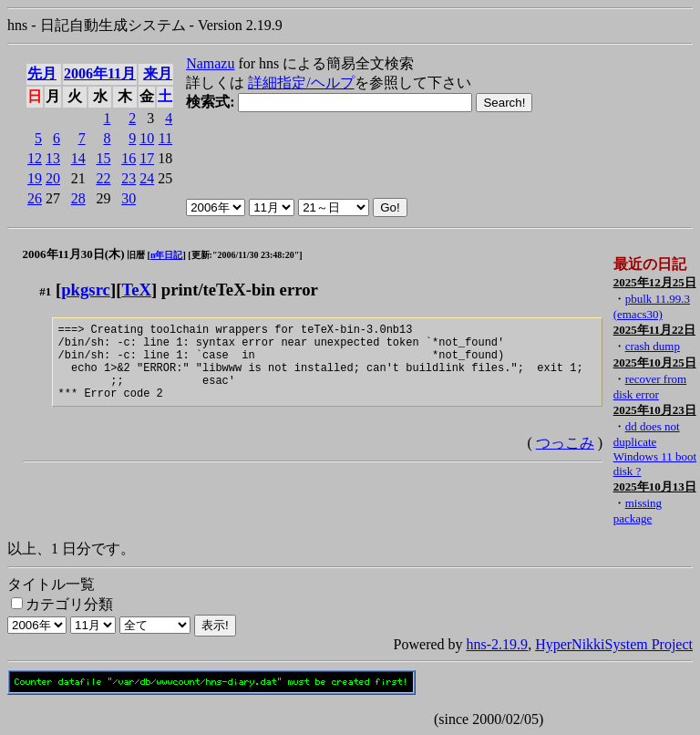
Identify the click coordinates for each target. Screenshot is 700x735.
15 (103, 158)
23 (129, 178)
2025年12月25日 (655, 282)
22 (103, 178)
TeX (136, 290)
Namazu (210, 63)
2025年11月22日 (654, 330)
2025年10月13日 (655, 487)
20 (53, 178)
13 (53, 158)
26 (35, 198)
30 (129, 198)
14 (78, 158)
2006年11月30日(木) (74, 254)
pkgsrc (86, 290)
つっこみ (565, 459)
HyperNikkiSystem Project (614, 644)
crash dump (653, 346)
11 (165, 138)
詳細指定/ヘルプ (301, 83)
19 (35, 178)
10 (147, 138)
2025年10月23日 (655, 410)
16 (129, 158)
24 (147, 178)
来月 (158, 73)
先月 (42, 73)
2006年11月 (100, 73)
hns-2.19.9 (498, 644)
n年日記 (167, 255)
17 (147, 158)
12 (35, 158)
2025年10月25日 (655, 362)
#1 (45, 291)
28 (78, 198)
